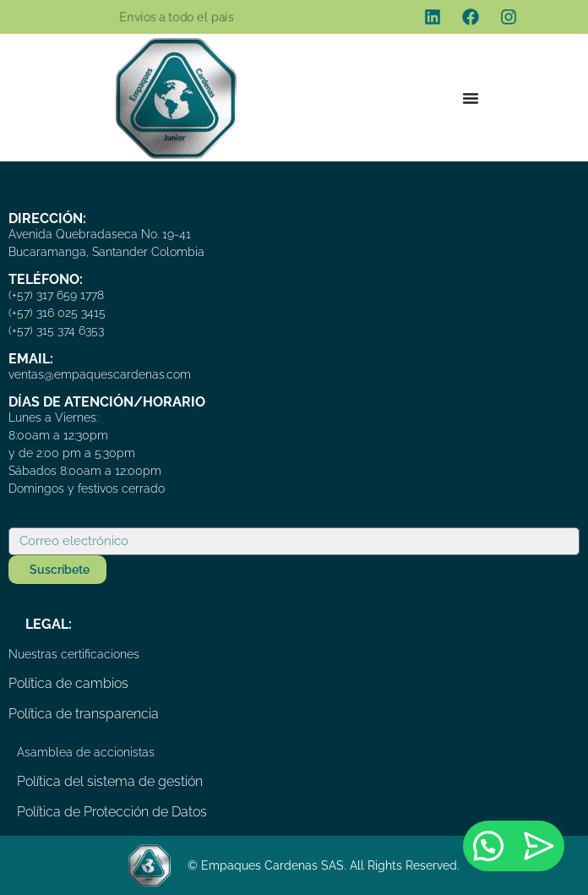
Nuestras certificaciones (74, 654)
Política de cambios (68, 683)
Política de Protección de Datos (112, 812)
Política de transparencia (84, 714)
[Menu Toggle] (471, 98)
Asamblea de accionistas (86, 752)
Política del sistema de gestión (110, 781)
